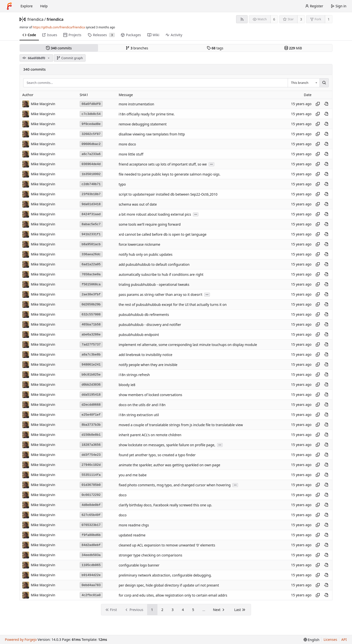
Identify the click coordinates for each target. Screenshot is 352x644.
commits (59, 48)
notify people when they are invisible (148, 365)
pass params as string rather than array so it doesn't (160, 294)
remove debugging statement (143, 124)
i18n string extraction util (139, 415)
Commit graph (70, 58)
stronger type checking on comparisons (150, 555)
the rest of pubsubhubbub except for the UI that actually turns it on (173, 305)
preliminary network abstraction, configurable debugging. (165, 575)
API (344, 639)
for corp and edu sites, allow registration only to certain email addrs (173, 595)
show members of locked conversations (150, 395)
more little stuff (131, 154)
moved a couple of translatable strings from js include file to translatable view (181, 425)
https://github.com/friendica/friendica (59, 27)
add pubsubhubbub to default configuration (154, 264)
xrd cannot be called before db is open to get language (162, 234)
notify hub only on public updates (145, 254)
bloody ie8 (127, 385)
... (211, 164)
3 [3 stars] (301, 19)
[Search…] (324, 83)
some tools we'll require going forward (149, 224)
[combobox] (304, 83)
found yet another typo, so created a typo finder (157, 455)
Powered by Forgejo (21, 639)
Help (44, 6)
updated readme (132, 535)
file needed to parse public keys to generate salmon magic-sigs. (169, 174)
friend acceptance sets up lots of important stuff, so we (163, 164)
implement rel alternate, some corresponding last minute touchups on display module (188, 345)
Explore (27, 6)
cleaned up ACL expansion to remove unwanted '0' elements (167, 545)
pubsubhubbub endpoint (139, 335)
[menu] (312, 640)
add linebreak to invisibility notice (145, 355)
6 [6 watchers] (274, 19)
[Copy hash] (318, 104)
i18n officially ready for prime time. (147, 114)
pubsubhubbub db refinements (144, 315)
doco (122, 495)
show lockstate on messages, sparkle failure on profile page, (167, 445)
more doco (127, 144)
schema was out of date (138, 204)
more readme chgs (134, 525)
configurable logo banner (139, 565)
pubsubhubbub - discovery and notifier (150, 325)
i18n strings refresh (134, 375)
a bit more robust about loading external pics (155, 214)
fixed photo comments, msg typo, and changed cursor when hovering (175, 485)
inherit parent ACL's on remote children (150, 435)
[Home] (9, 6)
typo (122, 184)
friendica (35, 19)
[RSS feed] (242, 19)
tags (215, 48)
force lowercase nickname (139, 244)
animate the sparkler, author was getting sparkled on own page (169, 465)
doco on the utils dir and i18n (142, 405)
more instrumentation (136, 104)
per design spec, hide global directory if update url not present (169, 585)
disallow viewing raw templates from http (152, 134)
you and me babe (132, 475)
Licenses (330, 639)
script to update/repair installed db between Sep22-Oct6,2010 (168, 194)
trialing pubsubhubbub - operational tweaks (154, 284)
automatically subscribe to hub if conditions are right (161, 274)
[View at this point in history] (326, 104)
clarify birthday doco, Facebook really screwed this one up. (165, 505)
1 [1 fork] (329, 19)
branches (137, 48)
